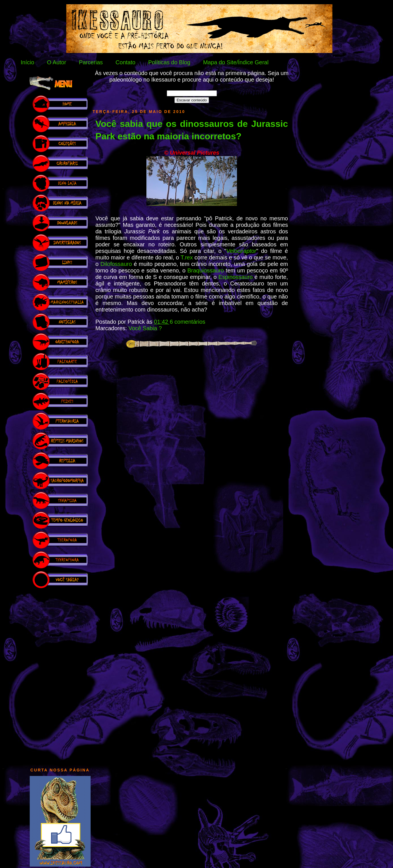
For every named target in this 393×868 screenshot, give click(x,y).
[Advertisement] (60, 675)
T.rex (188, 257)
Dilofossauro (116, 264)
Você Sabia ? (145, 328)
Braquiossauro (206, 270)
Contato (125, 62)
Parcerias (91, 62)
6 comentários (187, 322)
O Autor (57, 62)
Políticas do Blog (169, 62)
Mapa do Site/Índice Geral (236, 62)
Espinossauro (235, 277)
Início (27, 62)
